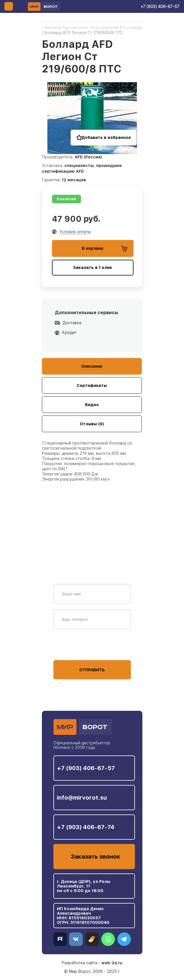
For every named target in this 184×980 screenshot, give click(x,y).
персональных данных (75, 649)
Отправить (92, 670)
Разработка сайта (80, 963)
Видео (92, 405)
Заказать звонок (95, 857)
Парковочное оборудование (90, 27)
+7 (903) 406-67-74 (86, 827)
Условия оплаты (75, 232)
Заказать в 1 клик (93, 267)
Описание (92, 366)
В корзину (104, 248)
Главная (50, 27)
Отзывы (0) (92, 424)
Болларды (132, 27)
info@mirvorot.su (82, 798)
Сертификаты (92, 385)
